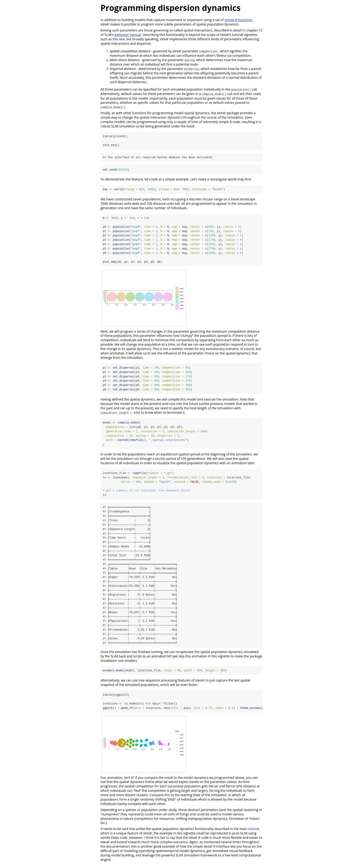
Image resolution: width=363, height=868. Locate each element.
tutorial (253, 832)
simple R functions (238, 20)
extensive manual (128, 35)
